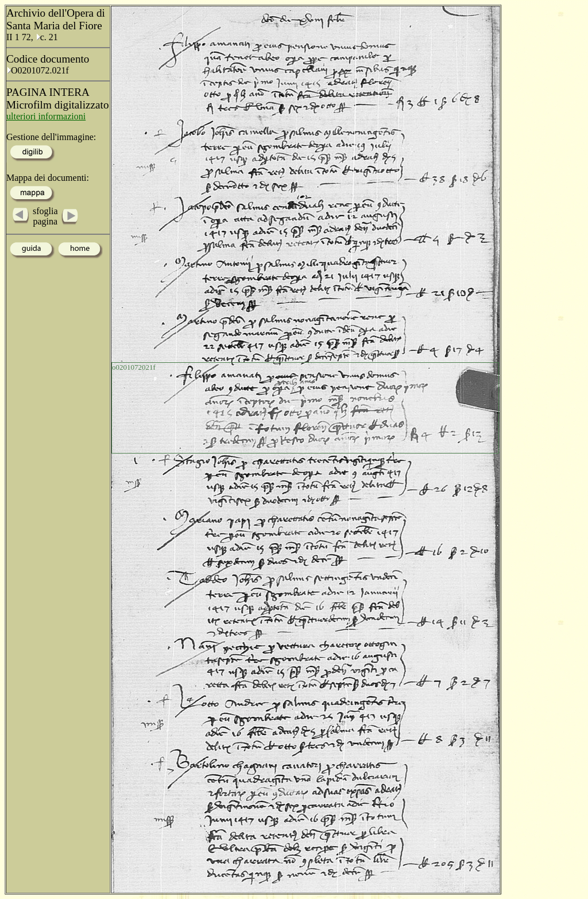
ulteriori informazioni (46, 116)
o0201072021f (134, 367)
